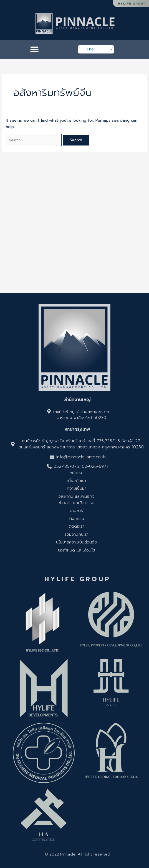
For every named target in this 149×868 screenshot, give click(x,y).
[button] (34, 49)
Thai (90, 49)
